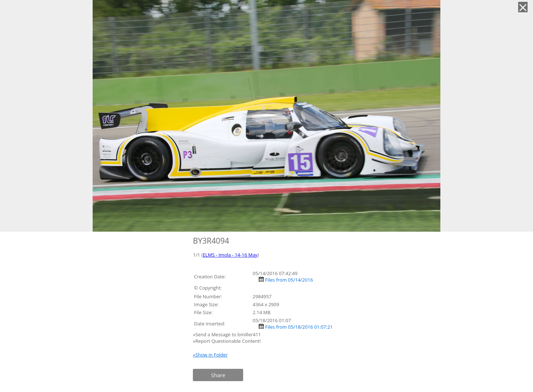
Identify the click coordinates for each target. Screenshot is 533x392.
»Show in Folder (210, 355)
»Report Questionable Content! (227, 341)
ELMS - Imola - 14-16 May (230, 255)
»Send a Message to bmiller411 (227, 334)
